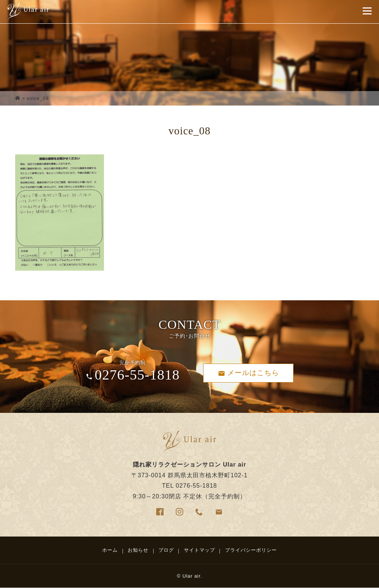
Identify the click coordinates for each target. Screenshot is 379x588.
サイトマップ (199, 550)
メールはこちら (249, 373)
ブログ (166, 550)
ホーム (110, 550)
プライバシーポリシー (251, 550)
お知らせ (138, 550)
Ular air (192, 576)
